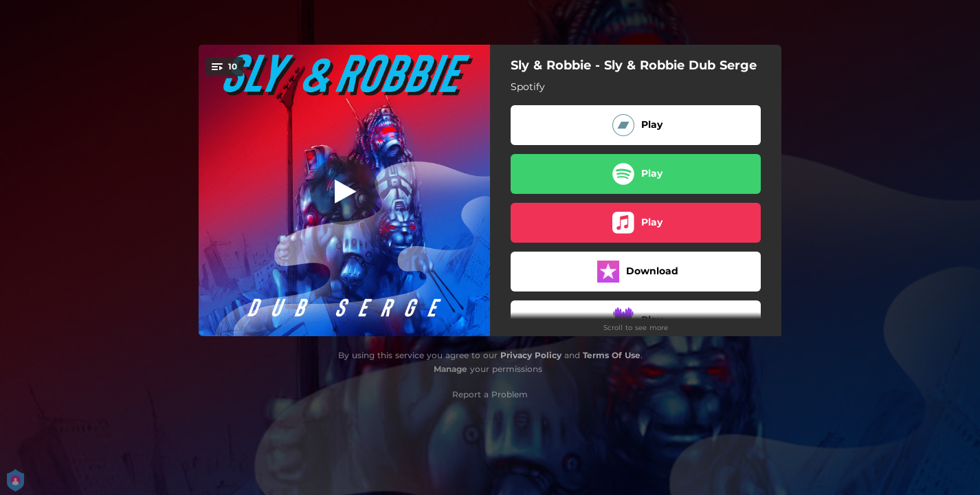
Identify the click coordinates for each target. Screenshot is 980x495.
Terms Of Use (612, 355)
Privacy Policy (531, 355)
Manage (450, 369)
